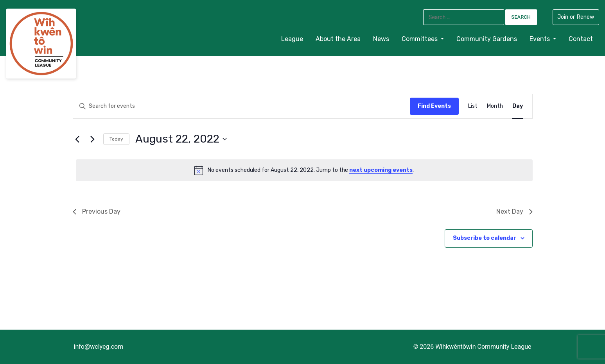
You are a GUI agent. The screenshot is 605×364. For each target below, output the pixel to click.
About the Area (338, 39)
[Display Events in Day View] (518, 106)
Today (116, 139)
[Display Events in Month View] (495, 106)
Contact (581, 39)
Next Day (514, 211)
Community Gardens (487, 39)
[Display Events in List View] (473, 106)
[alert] (304, 170)
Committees (420, 39)
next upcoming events (381, 170)
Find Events (434, 106)
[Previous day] (77, 139)
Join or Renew (576, 17)
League (292, 39)
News (381, 39)
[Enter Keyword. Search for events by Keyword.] (137, 106)
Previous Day (97, 211)
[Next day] (93, 139)
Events (540, 39)
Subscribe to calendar (485, 238)
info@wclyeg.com (99, 347)
